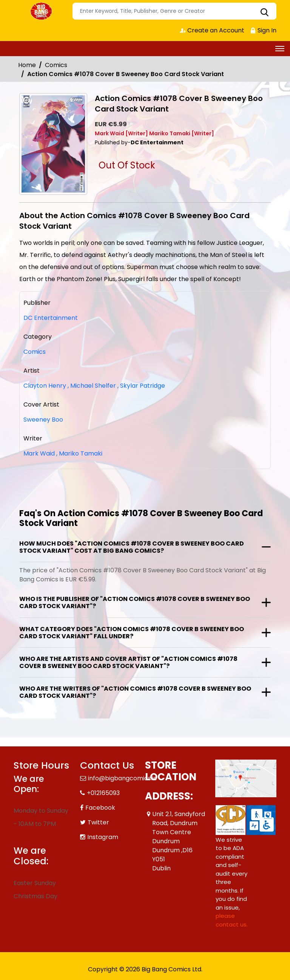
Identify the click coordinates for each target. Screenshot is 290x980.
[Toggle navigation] (280, 49)
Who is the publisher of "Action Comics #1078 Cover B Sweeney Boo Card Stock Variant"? (135, 602)
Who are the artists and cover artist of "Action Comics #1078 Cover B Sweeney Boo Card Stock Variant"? (128, 662)
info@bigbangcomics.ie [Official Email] (123, 778)
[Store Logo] (42, 11)
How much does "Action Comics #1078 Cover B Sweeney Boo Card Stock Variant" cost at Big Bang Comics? (132, 547)
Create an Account (212, 30)
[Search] (174, 11)
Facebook (100, 808)
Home (27, 65)
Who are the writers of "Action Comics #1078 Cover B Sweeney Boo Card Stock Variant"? (135, 692)
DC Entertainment (51, 318)
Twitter (98, 822)
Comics (56, 65)
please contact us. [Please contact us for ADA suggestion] (232, 920)
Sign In (263, 30)
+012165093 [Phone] (103, 793)
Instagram (103, 837)
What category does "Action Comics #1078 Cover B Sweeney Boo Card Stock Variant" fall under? (132, 633)
